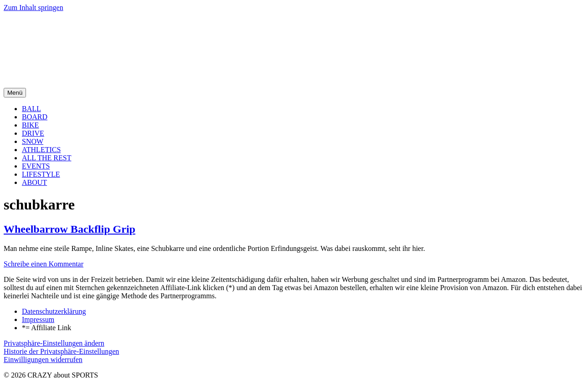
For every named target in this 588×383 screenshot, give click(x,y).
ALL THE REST (46, 158)
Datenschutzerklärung (54, 311)
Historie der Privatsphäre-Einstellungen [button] (61, 351)
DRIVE (33, 133)
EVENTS (36, 166)
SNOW (33, 141)
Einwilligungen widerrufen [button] (43, 360)
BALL (31, 109)
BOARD (35, 117)
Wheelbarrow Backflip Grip (70, 229)
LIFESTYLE (41, 174)
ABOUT (34, 182)
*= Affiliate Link (46, 328)
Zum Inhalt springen (34, 8)
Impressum (38, 319)
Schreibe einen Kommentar (44, 264)
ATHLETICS (41, 150)
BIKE (30, 125)
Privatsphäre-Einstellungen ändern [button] (54, 343)
